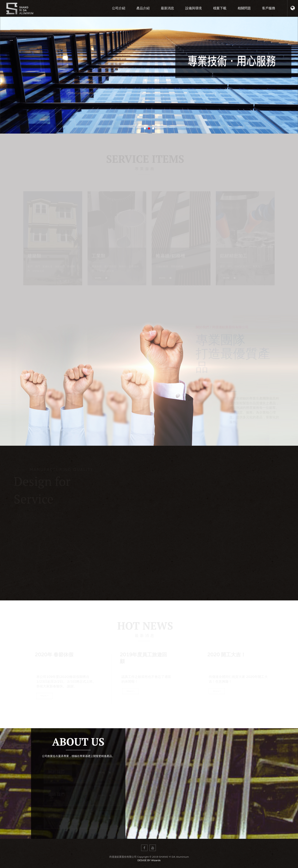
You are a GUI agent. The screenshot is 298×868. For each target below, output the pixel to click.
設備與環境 (193, 8)
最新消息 (167, 8)
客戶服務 (269, 8)
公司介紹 (119, 8)
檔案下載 (220, 8)
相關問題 (244, 8)
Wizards (156, 860)
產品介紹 (143, 8)
